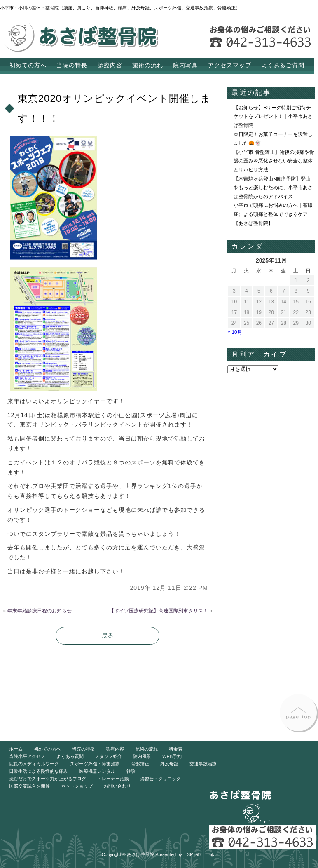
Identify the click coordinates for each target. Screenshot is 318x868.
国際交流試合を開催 (29, 786)
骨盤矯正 (140, 764)
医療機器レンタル (97, 771)
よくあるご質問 (283, 65)
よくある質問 (70, 756)
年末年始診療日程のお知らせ (40, 611)
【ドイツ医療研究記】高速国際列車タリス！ (159, 611)
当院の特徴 (83, 749)
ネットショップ (77, 786)
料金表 (176, 749)
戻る (108, 636)
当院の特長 (72, 65)
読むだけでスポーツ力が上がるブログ (48, 779)
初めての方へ (28, 65)
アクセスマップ (230, 65)
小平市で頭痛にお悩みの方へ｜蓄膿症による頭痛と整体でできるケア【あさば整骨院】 (273, 214)
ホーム (16, 749)
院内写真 (185, 65)
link (211, 854)
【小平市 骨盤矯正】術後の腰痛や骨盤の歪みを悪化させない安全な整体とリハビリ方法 (274, 161)
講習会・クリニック (160, 779)
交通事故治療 (203, 764)
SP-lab (194, 854)
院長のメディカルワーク (34, 764)
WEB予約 (172, 756)
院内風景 (142, 756)
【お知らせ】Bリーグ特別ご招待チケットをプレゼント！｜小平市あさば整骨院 (273, 116)
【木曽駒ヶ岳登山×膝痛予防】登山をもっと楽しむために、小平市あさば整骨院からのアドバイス (273, 188)
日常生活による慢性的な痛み (39, 771)
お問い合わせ (117, 786)
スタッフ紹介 (108, 756)
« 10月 (235, 332)
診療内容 (110, 65)
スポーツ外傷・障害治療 (95, 764)
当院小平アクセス (27, 756)
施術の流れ (148, 65)
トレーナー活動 (113, 779)
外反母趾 (169, 764)
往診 (131, 771)
